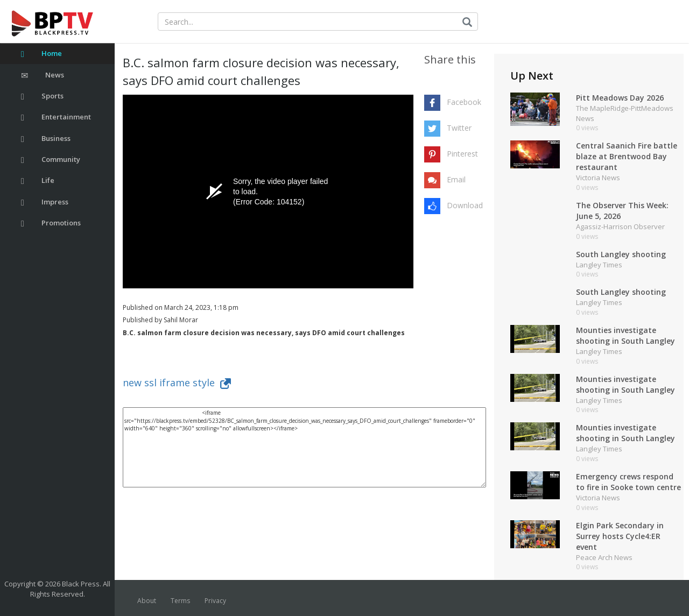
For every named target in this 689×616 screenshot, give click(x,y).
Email (456, 179)
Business (46, 139)
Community (51, 160)
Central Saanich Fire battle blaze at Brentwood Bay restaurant (627, 156)
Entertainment (56, 117)
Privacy (215, 601)
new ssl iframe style (177, 383)
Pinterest (462, 154)
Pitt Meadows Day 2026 (620, 98)
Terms (180, 601)
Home (41, 54)
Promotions (51, 223)
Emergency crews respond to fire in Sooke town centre (628, 482)
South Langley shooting (621, 254)
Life (38, 180)
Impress (45, 202)
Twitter (459, 128)
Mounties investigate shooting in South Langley (625, 335)
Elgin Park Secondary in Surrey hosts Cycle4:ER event (620, 536)
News (43, 75)
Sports (42, 96)
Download (465, 205)
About (147, 601)
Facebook (464, 102)
